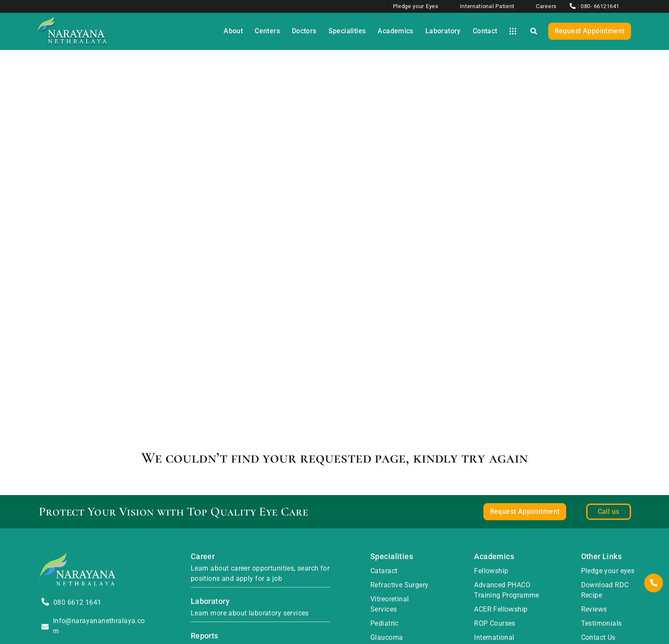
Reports (205, 636)
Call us (609, 511)
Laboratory (210, 601)
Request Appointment (590, 31)
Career (203, 556)
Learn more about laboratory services (250, 613)
